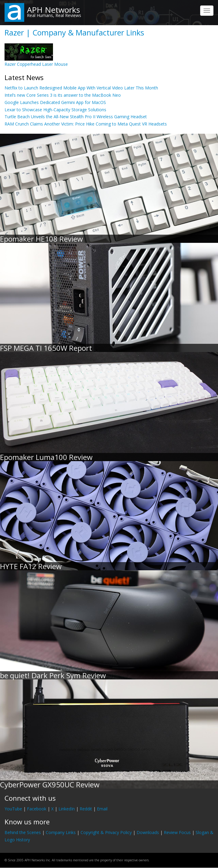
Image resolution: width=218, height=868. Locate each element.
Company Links (61, 832)
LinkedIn (67, 809)
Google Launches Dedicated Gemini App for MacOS (55, 102)
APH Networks (53, 10)
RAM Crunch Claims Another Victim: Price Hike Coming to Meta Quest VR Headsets (86, 124)
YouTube (13, 809)
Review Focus (177, 832)
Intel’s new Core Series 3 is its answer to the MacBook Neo (63, 95)
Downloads (148, 832)
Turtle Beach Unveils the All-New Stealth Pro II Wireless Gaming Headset (76, 117)
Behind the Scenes (23, 832)
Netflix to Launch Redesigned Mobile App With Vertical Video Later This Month (81, 88)
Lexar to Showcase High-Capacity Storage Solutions (55, 110)
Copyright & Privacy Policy (106, 832)
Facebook (37, 809)
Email (102, 809)
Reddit (86, 809)
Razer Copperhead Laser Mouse (36, 64)
